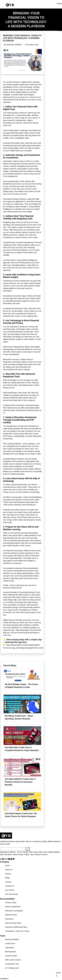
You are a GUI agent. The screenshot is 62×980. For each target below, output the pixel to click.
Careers (8, 882)
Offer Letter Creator (13, 960)
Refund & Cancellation (14, 911)
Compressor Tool (12, 964)
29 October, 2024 (31, 45)
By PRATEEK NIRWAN (12, 45)
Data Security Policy (13, 923)
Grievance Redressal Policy (16, 927)
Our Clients (10, 890)
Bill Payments (11, 952)
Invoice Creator (11, 956)
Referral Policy (11, 915)
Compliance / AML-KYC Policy (17, 931)
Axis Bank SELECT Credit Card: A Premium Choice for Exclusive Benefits (20, 782)
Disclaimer (9, 919)
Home (59, 3)
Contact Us (10, 886)
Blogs (7, 878)
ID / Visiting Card (12, 968)
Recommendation (12, 939)
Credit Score (10, 943)
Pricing (8, 874)
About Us (9, 870)
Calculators (10, 948)
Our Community (11, 894)
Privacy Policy (11, 902)
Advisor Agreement (13, 907)
